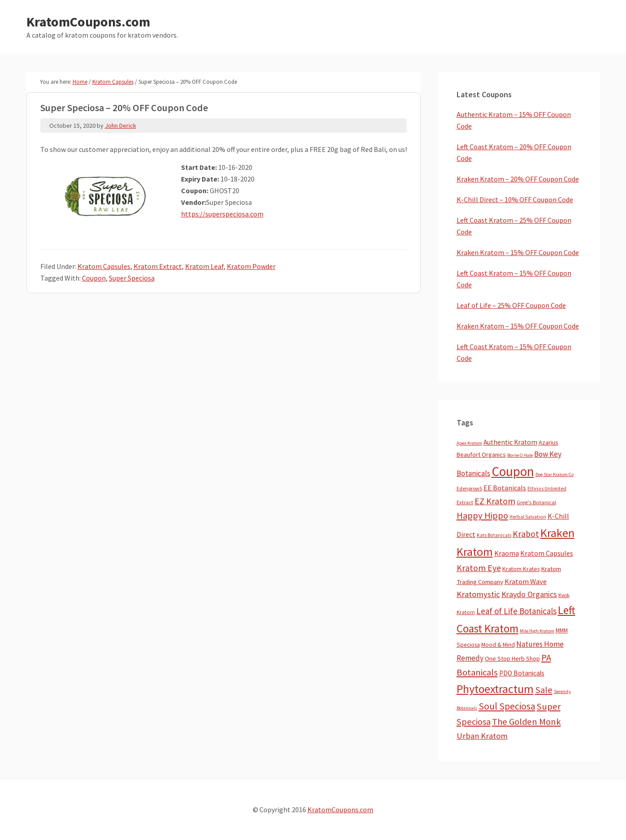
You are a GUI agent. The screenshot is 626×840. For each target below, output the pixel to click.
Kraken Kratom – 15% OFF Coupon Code (518, 252)
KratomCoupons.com (88, 22)
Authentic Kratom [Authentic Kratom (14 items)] (510, 442)
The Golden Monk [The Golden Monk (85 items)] (527, 722)
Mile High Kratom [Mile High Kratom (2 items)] (537, 631)
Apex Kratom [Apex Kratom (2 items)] (469, 443)
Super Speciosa (132, 278)
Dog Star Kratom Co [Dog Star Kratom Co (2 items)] (555, 474)
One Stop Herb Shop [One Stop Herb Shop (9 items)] (512, 658)
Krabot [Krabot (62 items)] (526, 534)
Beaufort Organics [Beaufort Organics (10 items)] (481, 455)
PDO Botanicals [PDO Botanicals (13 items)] (522, 673)
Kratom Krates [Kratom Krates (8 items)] (521, 569)
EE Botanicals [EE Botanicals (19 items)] (505, 488)
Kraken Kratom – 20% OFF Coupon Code (518, 179)
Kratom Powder (251, 266)
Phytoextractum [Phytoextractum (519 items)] (495, 689)
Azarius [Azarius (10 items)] (548, 442)
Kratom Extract (158, 266)
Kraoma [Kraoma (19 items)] (507, 553)
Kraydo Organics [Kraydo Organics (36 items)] (529, 594)
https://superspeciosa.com (222, 214)
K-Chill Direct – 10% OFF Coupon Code (515, 199)
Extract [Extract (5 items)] (465, 502)
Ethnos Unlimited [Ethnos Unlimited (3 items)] (547, 489)
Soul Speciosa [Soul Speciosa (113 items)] (507, 706)
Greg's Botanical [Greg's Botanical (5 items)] (536, 502)
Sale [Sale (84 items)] (544, 690)
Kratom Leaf (204, 266)
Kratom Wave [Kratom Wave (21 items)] (526, 581)
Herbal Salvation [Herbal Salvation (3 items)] (528, 517)
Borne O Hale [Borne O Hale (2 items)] (520, 455)
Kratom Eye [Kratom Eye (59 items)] (479, 568)
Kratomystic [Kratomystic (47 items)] (478, 594)
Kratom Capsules (104, 266)
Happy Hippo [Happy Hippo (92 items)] (482, 515)
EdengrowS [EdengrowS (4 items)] (469, 488)
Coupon (94, 278)
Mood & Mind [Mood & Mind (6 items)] (498, 645)
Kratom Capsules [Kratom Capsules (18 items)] (547, 553)
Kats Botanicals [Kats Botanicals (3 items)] (494, 535)
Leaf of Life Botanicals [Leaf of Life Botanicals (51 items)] (516, 611)
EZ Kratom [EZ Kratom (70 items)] (495, 501)
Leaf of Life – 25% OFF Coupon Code (511, 305)
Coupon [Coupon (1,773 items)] (513, 471)
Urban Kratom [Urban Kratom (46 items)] (482, 736)
